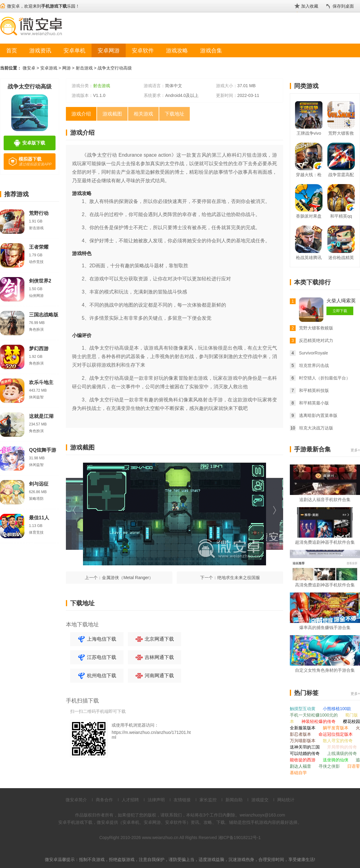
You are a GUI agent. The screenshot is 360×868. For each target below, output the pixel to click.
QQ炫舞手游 (43, 450)
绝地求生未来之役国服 (239, 578)
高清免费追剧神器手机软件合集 (325, 585)
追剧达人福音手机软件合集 (325, 500)
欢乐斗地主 (41, 382)
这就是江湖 (41, 416)
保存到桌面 (343, 6)
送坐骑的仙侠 (336, 760)
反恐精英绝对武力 (316, 340)
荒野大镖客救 (341, 133)
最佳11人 (39, 518)
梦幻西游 (39, 349)
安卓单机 (74, 51)
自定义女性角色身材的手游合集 (325, 670)
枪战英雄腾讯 (309, 258)
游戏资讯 (40, 51)
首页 (12, 51)
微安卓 (29, 68)
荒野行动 (39, 213)
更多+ (355, 450)
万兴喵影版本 (303, 741)
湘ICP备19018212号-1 (239, 838)
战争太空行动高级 (115, 68)
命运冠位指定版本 (336, 734)
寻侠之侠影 (330, 766)
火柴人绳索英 (341, 301)
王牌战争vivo (309, 133)
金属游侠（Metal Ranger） (128, 578)
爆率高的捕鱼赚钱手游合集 (325, 628)
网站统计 (286, 800)
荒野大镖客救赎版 (316, 328)
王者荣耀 (39, 247)
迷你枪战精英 (341, 258)
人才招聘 (130, 800)
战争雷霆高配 (341, 175)
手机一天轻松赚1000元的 (314, 715)
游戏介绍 (81, 114)
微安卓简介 (76, 800)
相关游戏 (143, 114)
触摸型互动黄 (303, 709)
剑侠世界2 (40, 281)
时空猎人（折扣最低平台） (325, 378)
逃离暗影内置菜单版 (318, 415)
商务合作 (104, 800)
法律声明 (156, 800)
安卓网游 (109, 51)
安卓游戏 (49, 68)
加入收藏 (310, 6)
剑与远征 (39, 484)
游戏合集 (211, 51)
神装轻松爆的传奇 (319, 721)
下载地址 (175, 114)
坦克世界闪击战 (314, 365)
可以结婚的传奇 (305, 753)
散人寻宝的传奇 (338, 741)
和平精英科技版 (314, 390)
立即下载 (340, 311)
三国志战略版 (44, 315)
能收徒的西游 (303, 760)
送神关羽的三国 (305, 747)
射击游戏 (84, 68)
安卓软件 (143, 51)
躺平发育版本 (336, 728)
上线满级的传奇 (342, 753)
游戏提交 (260, 800)
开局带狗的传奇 (342, 747)
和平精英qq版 (341, 217)
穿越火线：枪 (309, 175)
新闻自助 (234, 800)
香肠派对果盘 (309, 216)
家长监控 (208, 800)
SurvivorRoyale (313, 353)
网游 (67, 68)
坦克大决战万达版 (316, 428)
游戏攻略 (177, 51)
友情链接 (182, 800)
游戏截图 (112, 114)
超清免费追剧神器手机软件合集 (325, 542)
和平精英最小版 (314, 403)
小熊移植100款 (337, 709)
